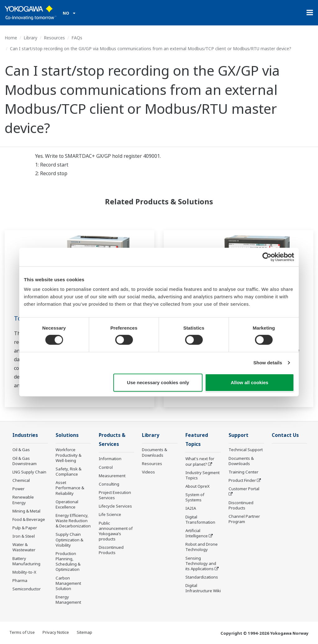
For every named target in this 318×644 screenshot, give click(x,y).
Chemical (21, 480)
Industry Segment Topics (202, 475)
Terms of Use (22, 632)
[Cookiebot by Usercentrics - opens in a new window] (267, 257)
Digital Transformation (200, 520)
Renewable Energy (23, 500)
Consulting (109, 484)
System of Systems (195, 497)
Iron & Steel (24, 536)
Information (110, 459)
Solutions (67, 435)
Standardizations (202, 577)
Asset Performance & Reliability (70, 488)
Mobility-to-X (24, 572)
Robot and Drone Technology (202, 547)
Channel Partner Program (244, 519)
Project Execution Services (115, 495)
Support (238, 435)
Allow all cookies (250, 382)
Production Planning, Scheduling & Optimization (68, 561)
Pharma (20, 580)
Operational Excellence (67, 504)
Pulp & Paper (25, 528)
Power (18, 489)
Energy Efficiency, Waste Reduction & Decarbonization (73, 521)
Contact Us (285, 435)
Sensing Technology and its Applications (201, 563)
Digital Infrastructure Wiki (203, 588)
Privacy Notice (56, 632)
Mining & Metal (26, 511)
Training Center (243, 472)
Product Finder (242, 480)
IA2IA (191, 508)
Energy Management (68, 600)
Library (30, 38)
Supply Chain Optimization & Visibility (69, 540)
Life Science (110, 514)
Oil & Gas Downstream (25, 461)
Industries (25, 435)
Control (106, 467)
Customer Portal (244, 489)
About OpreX (198, 486)
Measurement (112, 476)
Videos (148, 472)
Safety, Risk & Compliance (68, 471)
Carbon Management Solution (68, 583)
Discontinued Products (111, 550)
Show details (268, 363)
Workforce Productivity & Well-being (68, 455)
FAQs (77, 38)
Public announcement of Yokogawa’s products (116, 531)
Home (11, 38)
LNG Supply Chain (29, 472)
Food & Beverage (29, 519)
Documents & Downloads (154, 452)
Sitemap (84, 632)
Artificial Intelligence (197, 533)
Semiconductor (27, 589)
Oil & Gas (21, 450)
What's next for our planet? (200, 461)
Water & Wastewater (24, 547)
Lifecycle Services (115, 506)
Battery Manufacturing (26, 561)
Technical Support (246, 450)
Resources (54, 38)
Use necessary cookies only (158, 382)
